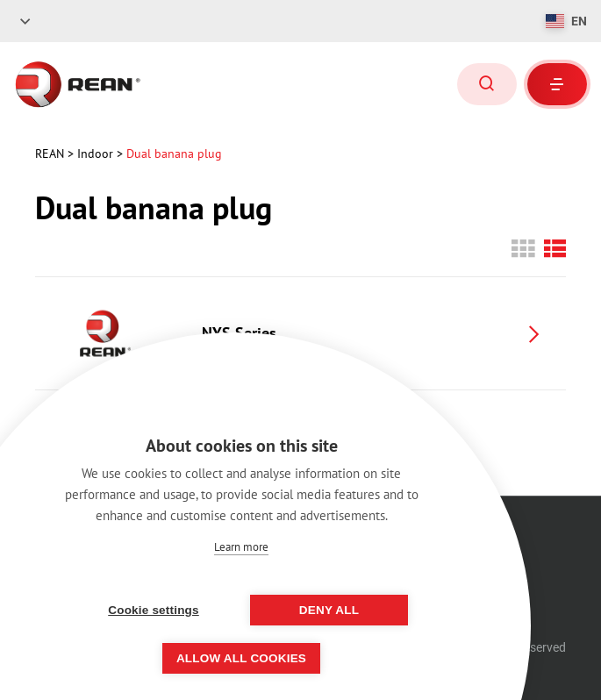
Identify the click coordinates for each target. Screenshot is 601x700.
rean (51, 154)
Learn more (241, 547)
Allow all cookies (241, 658)
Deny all (329, 610)
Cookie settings (154, 610)
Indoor (97, 154)
